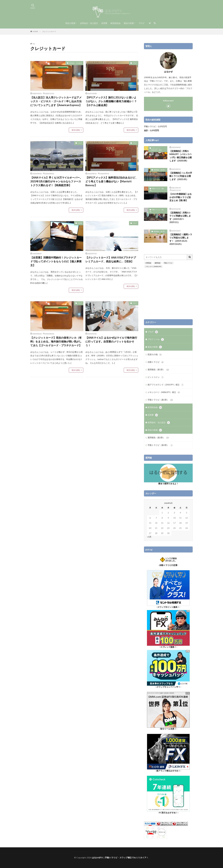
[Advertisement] (168, 294)
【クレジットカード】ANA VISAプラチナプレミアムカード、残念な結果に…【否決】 (111, 259)
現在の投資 (70, 23)
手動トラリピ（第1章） (157, 211)
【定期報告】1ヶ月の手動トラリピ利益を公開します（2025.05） (181, 176)
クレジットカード (49, 31)
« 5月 (149, 537)
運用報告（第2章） (160, 170)
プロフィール (156, 339)
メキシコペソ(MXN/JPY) (153, 266)
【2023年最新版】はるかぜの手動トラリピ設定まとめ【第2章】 (181, 197)
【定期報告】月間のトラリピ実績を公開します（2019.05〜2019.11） (180, 217)
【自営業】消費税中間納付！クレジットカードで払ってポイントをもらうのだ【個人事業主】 (56, 261)
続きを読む (76, 130)
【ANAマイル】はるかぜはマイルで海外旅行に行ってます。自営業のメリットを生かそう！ (111, 341)
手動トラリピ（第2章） (157, 189)
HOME (35, 31)
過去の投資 (129, 23)
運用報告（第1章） (160, 231)
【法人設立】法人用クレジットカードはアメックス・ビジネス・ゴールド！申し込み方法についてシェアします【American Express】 (56, 101)
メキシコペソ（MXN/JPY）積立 (156, 149)
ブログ (141, 23)
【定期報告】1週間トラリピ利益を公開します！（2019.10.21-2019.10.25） (181, 239)
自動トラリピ (156, 362)
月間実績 (148, 263)
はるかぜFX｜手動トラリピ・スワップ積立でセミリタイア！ (120, 858)
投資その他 (155, 355)
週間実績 (157, 263)
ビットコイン (156, 377)
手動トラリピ (168, 263)
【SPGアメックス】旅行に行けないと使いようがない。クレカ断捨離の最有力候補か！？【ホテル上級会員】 (111, 101)
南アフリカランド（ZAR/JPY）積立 (166, 385)
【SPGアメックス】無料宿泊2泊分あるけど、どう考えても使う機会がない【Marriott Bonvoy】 (112, 181)
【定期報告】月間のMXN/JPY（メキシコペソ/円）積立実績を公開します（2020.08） (181, 156)
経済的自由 (115, 23)
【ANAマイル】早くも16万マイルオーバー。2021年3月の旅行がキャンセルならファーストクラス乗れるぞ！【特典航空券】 (56, 181)
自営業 (104, 23)
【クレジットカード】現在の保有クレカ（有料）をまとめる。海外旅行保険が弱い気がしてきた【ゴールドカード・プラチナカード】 (56, 341)
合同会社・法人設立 (89, 23)
